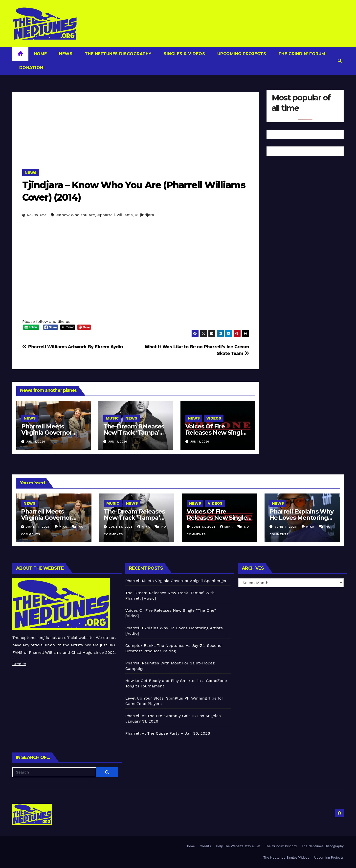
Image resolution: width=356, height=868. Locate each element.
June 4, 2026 (286, 527)
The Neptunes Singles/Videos (286, 857)
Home (40, 54)
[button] (340, 61)
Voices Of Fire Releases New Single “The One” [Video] (216, 433)
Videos (214, 418)
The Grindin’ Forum (301, 54)
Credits (19, 664)
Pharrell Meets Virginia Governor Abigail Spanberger (49, 433)
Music (112, 418)
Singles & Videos (184, 54)
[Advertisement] (136, 127)
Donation (31, 68)
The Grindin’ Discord (281, 846)
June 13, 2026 (121, 527)
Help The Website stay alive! (238, 846)
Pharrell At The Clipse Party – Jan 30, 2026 (168, 733)
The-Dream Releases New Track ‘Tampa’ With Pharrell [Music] (134, 433)
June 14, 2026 (39, 527)
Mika (62, 527)
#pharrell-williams (115, 215)
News (65, 54)
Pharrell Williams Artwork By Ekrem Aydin (73, 347)
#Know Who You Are (76, 215)
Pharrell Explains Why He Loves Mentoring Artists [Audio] (301, 518)
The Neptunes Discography (117, 54)
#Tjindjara (145, 215)
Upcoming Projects (241, 54)
